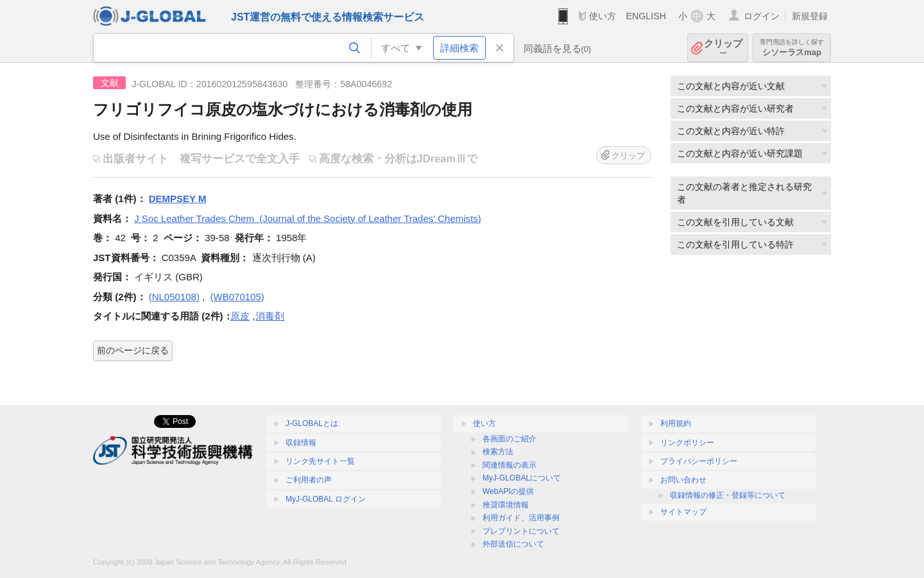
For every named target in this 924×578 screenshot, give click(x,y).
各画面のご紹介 (509, 439)
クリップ (723, 48)
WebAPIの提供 (508, 491)
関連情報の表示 (509, 465)
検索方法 (498, 452)
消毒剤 (270, 316)
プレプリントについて (521, 531)
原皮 (240, 316)
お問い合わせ (683, 480)
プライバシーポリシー (699, 461)
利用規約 (676, 423)
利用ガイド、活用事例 (521, 518)
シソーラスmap (792, 48)
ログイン (762, 16)
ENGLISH (646, 16)
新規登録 (810, 16)
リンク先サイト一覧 (320, 461)
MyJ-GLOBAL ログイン (326, 499)
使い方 (603, 16)
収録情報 (301, 443)
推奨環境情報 (506, 505)
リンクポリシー (687, 443)
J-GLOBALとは (312, 423)
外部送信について (513, 544)
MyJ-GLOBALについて (522, 478)
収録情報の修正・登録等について (728, 495)
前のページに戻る (133, 350)
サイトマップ (683, 512)
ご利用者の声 (309, 480)
